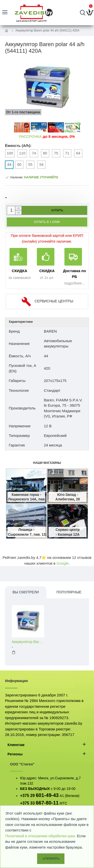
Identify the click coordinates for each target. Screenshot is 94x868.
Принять (52, 859)
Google (62, 563)
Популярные (69, 592)
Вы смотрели (26, 592)
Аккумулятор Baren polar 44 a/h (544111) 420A (28, 642)
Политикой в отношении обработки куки (40, 836)
